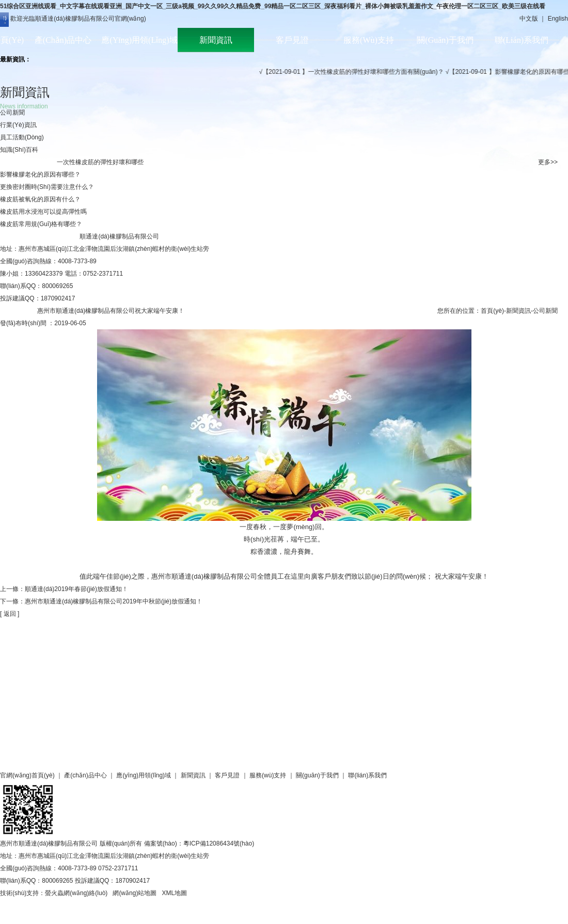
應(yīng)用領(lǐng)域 (139, 40)
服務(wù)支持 (369, 40)
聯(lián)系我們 (522, 40)
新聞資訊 (216, 40)
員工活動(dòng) (22, 137)
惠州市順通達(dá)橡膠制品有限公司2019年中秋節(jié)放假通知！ (114, 601)
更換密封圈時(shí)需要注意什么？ (47, 187)
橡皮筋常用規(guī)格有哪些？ (41, 224)
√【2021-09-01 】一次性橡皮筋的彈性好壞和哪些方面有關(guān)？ (356, 72)
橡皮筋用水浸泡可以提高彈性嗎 (43, 212)
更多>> (548, 162)
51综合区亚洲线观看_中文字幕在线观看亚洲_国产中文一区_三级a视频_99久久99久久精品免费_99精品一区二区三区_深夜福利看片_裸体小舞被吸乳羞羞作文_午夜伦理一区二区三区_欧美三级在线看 (273, 6)
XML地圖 (174, 893)
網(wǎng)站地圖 (135, 893)
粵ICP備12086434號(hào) (219, 843)
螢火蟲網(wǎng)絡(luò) (76, 893)
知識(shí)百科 (19, 150)
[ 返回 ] (10, 614)
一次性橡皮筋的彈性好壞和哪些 (100, 162)
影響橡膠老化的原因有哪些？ (40, 174)
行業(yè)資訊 (18, 125)
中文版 (529, 19)
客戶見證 (292, 40)
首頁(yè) (492, 311)
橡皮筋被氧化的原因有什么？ (40, 199)
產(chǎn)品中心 (63, 40)
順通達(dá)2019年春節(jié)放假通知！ (76, 589)
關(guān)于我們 (445, 40)
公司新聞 (12, 113)
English (558, 19)
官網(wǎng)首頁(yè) (27, 775)
